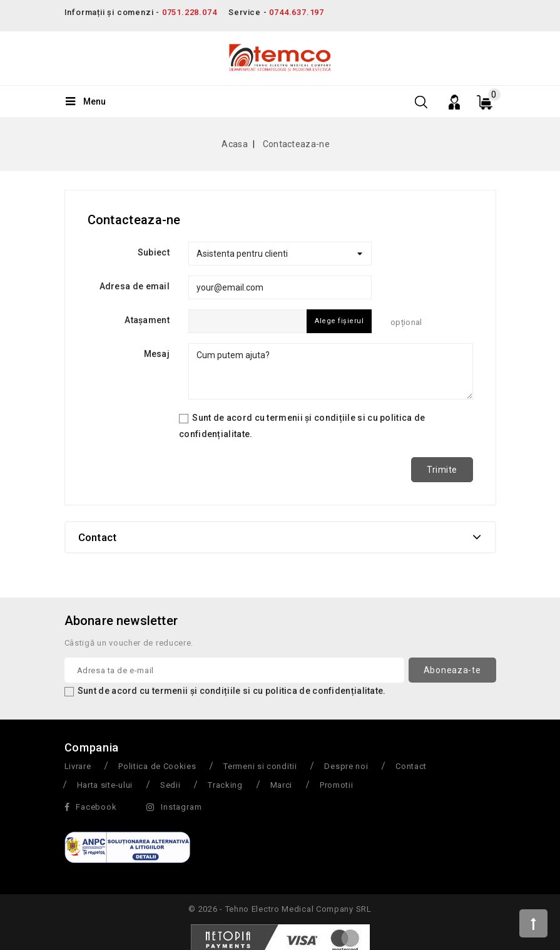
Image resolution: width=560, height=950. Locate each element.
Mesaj (157, 354)
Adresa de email (135, 286)
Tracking (225, 785)
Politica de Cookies (157, 766)
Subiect (154, 252)
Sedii (171, 785)
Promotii (337, 785)
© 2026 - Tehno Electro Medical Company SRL (280, 909)
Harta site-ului (105, 785)
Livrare (78, 766)
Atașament (147, 320)
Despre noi (346, 766)
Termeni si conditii (260, 766)
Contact (411, 766)
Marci (282, 785)
